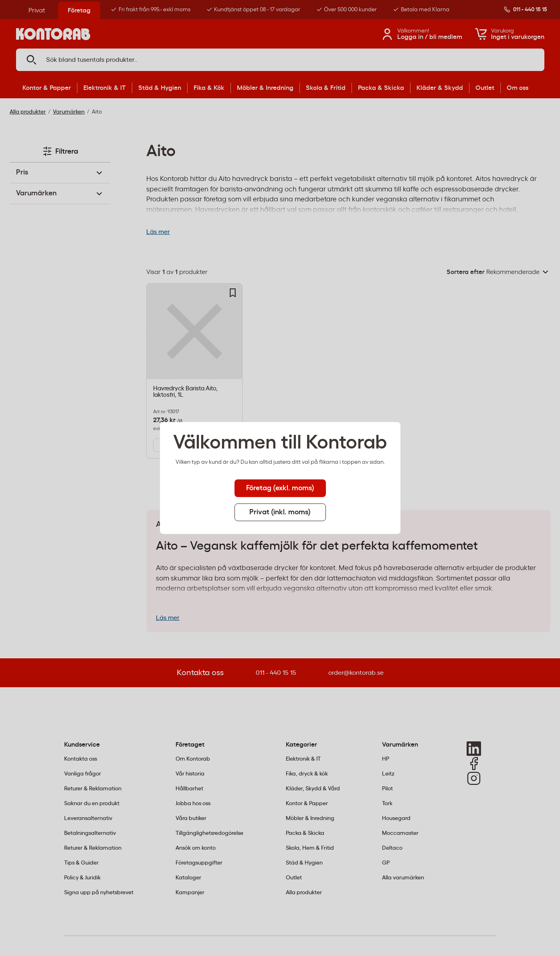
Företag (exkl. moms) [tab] (280, 488)
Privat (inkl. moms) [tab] (280, 512)
